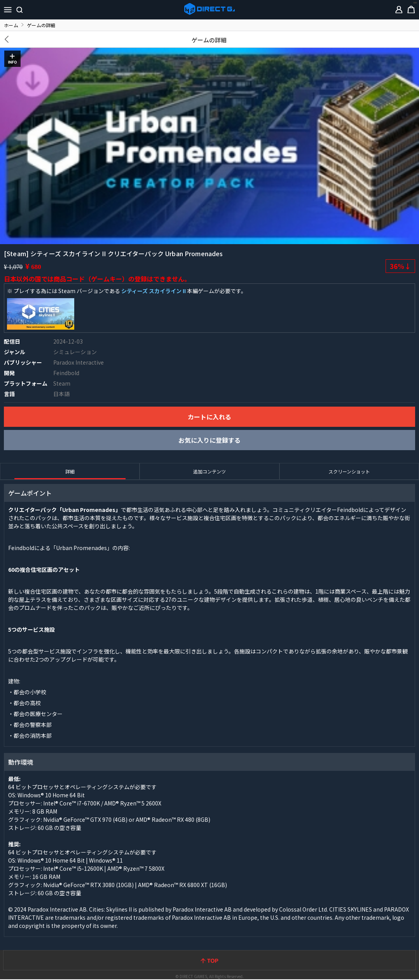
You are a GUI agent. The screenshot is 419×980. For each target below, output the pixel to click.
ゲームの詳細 (209, 40)
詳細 (70, 471)
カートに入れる (209, 417)
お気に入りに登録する (209, 440)
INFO (12, 59)
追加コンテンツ (209, 471)
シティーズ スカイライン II (154, 291)
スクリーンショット (349, 471)
